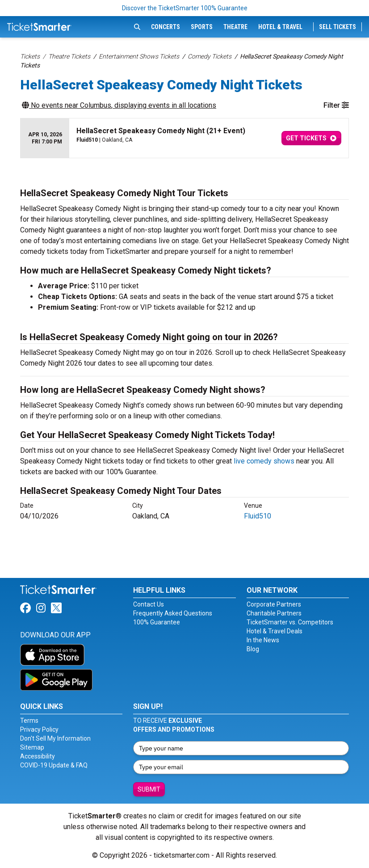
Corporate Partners (274, 604)
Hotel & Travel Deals (275, 631)
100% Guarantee (157, 622)
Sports (202, 27)
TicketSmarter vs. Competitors (290, 622)
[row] (184, 138)
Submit (149, 789)
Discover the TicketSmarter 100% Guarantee (185, 8)
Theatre (235, 27)
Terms (29, 721)
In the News (263, 640)
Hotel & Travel (280, 27)
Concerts (166, 27)
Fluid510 (258, 516)
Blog (253, 649)
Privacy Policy (39, 729)
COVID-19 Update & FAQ (54, 765)
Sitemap (32, 747)
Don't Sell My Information (55, 738)
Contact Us (149, 604)
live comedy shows (264, 461)
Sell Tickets (338, 27)
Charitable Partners (274, 613)
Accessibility (38, 756)
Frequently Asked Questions (173, 613)
